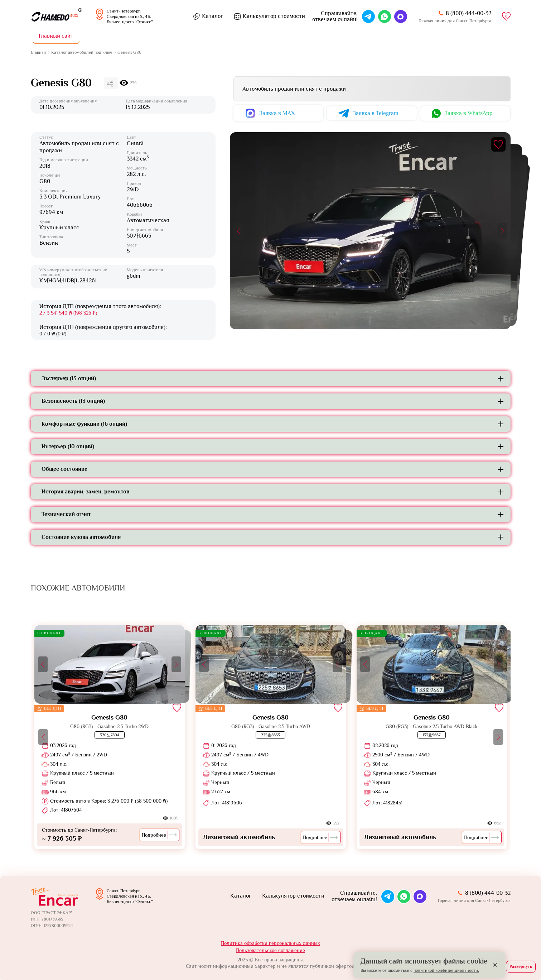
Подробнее (160, 835)
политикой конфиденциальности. (446, 970)
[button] (238, 231)
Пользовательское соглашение (270, 950)
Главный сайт (56, 36)
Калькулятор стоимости (274, 16)
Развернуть (521, 966)
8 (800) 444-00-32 (468, 13)
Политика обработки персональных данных (270, 943)
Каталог (212, 16)
